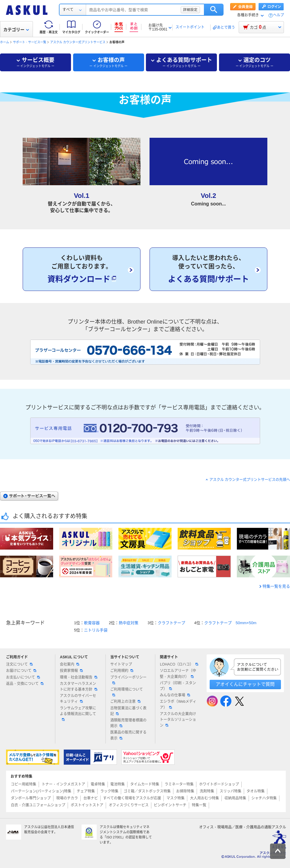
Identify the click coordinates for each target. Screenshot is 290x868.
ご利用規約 (122, 671)
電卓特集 (98, 784)
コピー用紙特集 (24, 784)
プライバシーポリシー (128, 680)
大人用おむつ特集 (205, 798)
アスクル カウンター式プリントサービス (78, 42)
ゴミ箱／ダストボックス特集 (147, 791)
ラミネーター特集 (179, 784)
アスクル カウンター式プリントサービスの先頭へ (250, 480)
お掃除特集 (185, 791)
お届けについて (21, 671)
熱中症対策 (129, 623)
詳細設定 (190, 10)
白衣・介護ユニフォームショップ (38, 805)
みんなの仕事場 (175, 695)
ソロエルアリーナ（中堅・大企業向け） (178, 674)
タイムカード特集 (145, 784)
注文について (19, 664)
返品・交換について (25, 684)
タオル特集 (256, 791)
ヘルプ (279, 15)
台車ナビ (91, 798)
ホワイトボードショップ (219, 784)
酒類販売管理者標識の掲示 (128, 723)
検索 (214, 10)
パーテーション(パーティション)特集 (41, 791)
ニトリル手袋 (96, 630)
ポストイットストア (87, 805)
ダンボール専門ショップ (31, 798)
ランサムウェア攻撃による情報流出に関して (78, 713)
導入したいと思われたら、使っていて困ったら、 (208, 270)
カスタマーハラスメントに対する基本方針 (79, 687)
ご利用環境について (127, 692)
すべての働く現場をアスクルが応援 (132, 798)
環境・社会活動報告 (79, 677)
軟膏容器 (92, 623)
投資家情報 (71, 671)
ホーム (5, 42)
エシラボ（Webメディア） (178, 704)
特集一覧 (199, 805)
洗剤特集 (207, 791)
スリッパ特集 (230, 791)
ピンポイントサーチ (170, 805)
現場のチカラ (67, 798)
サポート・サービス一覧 (30, 42)
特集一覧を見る (276, 586)
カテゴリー (16, 30)
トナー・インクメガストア (63, 784)
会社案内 (69, 664)
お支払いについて (23, 677)
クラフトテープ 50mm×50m (230, 623)
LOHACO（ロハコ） (179, 664)
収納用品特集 (235, 798)
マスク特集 (176, 798)
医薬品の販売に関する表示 (128, 735)
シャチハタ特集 (264, 798)
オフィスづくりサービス (129, 805)
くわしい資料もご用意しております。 (82, 270)
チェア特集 (86, 791)
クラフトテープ (171, 623)
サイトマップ (121, 664)
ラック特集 (109, 791)
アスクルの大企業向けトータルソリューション (178, 720)
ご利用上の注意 (125, 702)
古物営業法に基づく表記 (128, 711)
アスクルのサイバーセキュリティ (78, 699)
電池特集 (118, 784)
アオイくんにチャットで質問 (245, 684)
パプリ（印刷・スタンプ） (178, 686)
